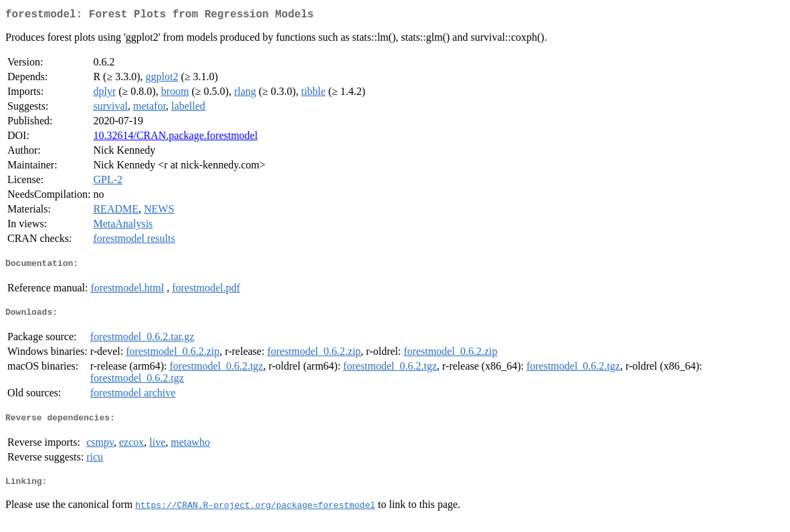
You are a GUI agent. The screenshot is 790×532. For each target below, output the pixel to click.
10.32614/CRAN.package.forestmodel (175, 138)
